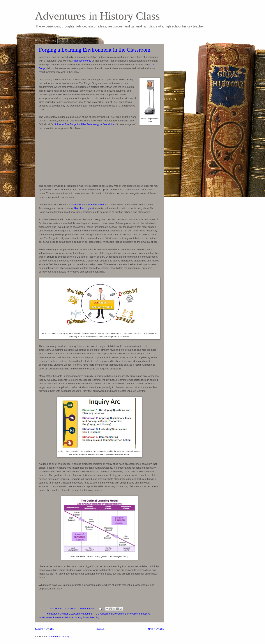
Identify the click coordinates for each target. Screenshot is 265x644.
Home (100, 629)
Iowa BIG (78, 204)
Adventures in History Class (97, 16)
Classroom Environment (113, 614)
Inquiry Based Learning (87, 617)
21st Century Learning (81, 614)
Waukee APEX (96, 204)
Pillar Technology (82, 61)
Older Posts (155, 629)
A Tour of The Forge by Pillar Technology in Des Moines (85, 124)
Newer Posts (44, 629)
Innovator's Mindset (63, 617)
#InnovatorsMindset (57, 614)
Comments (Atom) (59, 637)
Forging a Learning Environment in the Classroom (95, 50)
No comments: (88, 609)
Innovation (132, 614)
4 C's (96, 614)
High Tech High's (83, 208)
